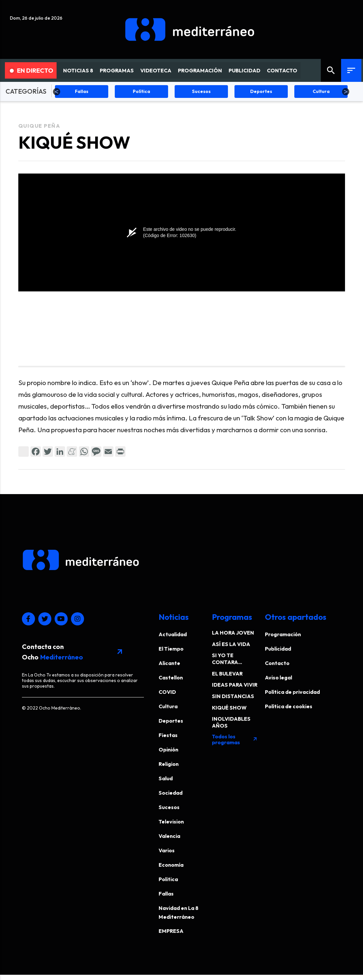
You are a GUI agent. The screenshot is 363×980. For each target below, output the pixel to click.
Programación (283, 634)
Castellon (171, 677)
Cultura (168, 706)
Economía (171, 865)
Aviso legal (278, 677)
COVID (167, 692)
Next (346, 92)
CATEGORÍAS (26, 91)
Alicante (169, 663)
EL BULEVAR (227, 674)
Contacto (277, 663)
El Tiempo (171, 649)
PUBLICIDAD (244, 70)
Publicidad (278, 649)
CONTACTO (282, 70)
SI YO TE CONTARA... (227, 659)
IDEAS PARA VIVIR (235, 685)
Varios (167, 850)
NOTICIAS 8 (78, 70)
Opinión (168, 749)
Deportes (171, 721)
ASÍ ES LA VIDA (231, 644)
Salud (166, 778)
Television (171, 822)
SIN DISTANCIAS (233, 696)
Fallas (166, 894)
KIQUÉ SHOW (229, 708)
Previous (57, 92)
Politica (168, 879)
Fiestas (168, 735)
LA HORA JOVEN (233, 633)
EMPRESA (171, 931)
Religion (169, 764)
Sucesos (169, 807)
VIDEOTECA (156, 70)
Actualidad (173, 634)
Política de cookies (289, 706)
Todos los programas (235, 739)
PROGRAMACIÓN (200, 70)
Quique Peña (39, 126)
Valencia (169, 836)
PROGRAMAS (117, 70)
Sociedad (171, 793)
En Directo (32, 70)
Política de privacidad (292, 692)
